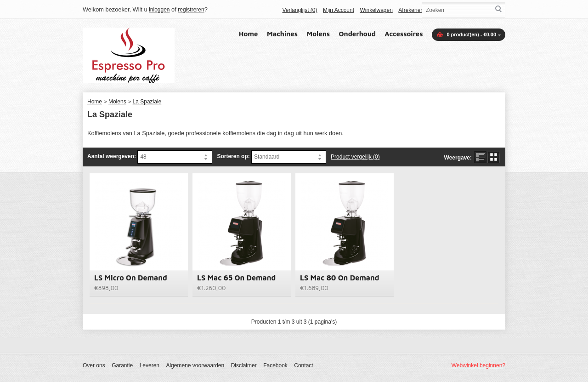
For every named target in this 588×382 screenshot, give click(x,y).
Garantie (122, 365)
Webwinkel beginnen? (478, 365)
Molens (319, 34)
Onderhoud (357, 34)
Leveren (150, 365)
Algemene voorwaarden (195, 365)
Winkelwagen (376, 10)
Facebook (275, 365)
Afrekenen (411, 10)
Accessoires (404, 34)
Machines (282, 34)
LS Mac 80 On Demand (339, 278)
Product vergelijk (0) (355, 157)
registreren (191, 10)
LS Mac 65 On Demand (236, 278)
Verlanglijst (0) (300, 10)
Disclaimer (244, 365)
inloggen (159, 10)
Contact (303, 365)
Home (249, 34)
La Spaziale (147, 102)
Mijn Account (339, 10)
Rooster (494, 157)
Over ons (94, 365)
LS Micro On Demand (131, 278)
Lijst (480, 157)
